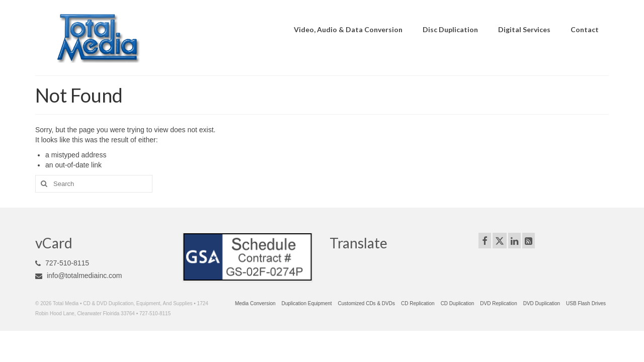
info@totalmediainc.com (79, 276)
